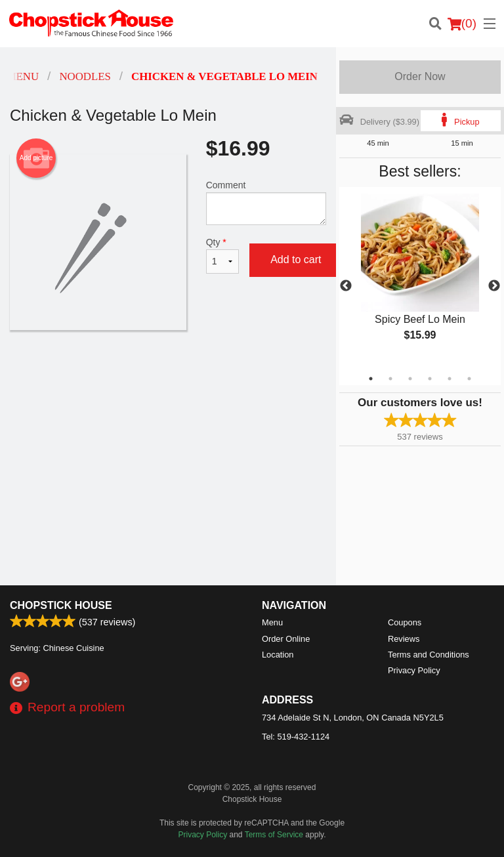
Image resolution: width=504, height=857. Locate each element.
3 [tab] (410, 379)
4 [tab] (430, 379)
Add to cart (296, 260)
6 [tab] (469, 379)
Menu (272, 622)
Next (494, 286)
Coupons (405, 622)
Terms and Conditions (429, 655)
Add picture (36, 158)
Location (278, 655)
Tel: (296, 737)
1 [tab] (371, 379)
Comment (266, 202)
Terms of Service (274, 835)
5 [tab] (450, 379)
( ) (462, 24)
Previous (346, 286)
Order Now (420, 76)
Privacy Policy (414, 670)
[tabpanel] (420, 278)
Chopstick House (61, 605)
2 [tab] (390, 379)
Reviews (404, 639)
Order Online (286, 639)
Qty (222, 255)
